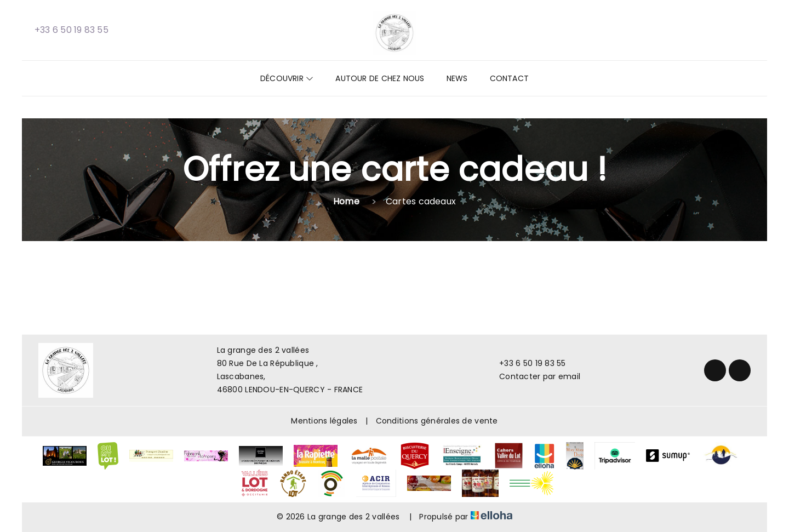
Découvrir (287, 78)
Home (346, 201)
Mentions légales (324, 421)
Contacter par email (533, 376)
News (457, 78)
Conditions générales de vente (437, 421)
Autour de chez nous (380, 78)
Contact (510, 78)
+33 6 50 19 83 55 (526, 363)
